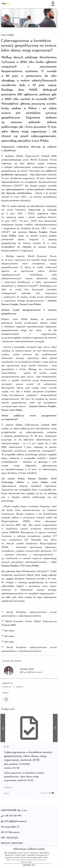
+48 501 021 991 (13, 816)
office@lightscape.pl (15, 821)
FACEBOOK (7, 687)
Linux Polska (7, 35)
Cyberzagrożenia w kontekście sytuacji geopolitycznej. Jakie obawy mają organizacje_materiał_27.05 (28, 756)
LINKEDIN (19, 687)
